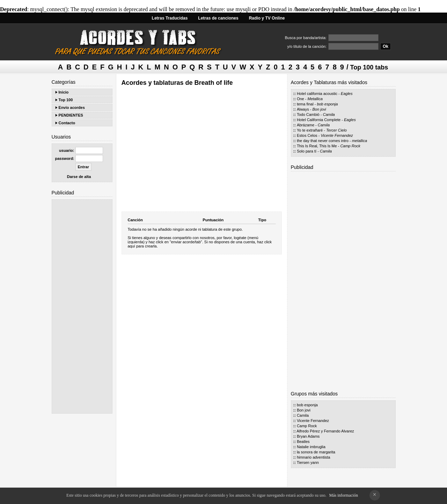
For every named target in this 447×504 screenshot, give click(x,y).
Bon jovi (319, 109)
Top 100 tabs (369, 67)
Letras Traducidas (170, 18)
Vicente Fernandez (337, 135)
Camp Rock (350, 146)
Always (303, 109)
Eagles (347, 94)
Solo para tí (307, 151)
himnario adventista (313, 457)
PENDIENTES (71, 115)
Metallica (315, 99)
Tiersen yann (308, 462)
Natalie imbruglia (311, 447)
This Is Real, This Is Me (317, 146)
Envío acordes (72, 108)
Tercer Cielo (336, 130)
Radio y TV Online (267, 18)
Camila (329, 114)
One (301, 99)
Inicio (64, 92)
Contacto (67, 123)
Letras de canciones (218, 18)
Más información (344, 495)
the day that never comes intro (323, 141)
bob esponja (327, 104)
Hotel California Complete (319, 120)
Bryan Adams (308, 436)
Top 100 (66, 100)
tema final (305, 104)
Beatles (303, 442)
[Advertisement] (82, 306)
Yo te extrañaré (310, 130)
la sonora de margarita (316, 452)
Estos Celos (307, 135)
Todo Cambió (308, 114)
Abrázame (306, 125)
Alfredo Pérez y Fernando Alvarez (325, 431)
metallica (360, 141)
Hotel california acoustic (317, 94)
